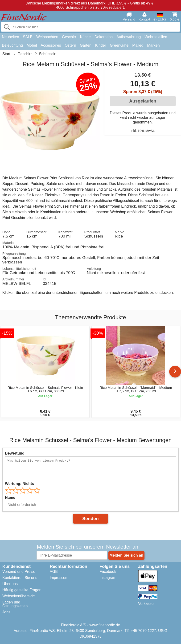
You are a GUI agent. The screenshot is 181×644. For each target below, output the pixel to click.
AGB (54, 572)
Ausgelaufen (143, 101)
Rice (119, 236)
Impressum (59, 578)
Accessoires (51, 45)
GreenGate (119, 45)
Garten (86, 45)
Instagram (108, 578)
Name (10, 498)
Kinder (101, 45)
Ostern (70, 45)
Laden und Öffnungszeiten (15, 604)
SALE (28, 37)
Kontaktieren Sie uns (20, 578)
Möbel (32, 45)
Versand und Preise (19, 572)
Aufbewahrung (129, 37)
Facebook (108, 572)
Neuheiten (10, 37)
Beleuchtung (12, 45)
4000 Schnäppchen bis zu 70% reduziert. (90, 7)
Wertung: (19, 484)
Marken (153, 45)
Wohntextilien (156, 37)
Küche (85, 37)
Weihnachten (47, 37)
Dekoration (104, 37)
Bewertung (15, 453)
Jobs (6, 612)
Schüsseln (94, 236)
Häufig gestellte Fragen (22, 590)
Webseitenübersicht (19, 596)
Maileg (138, 45)
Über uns (10, 584)
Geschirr (69, 37)
